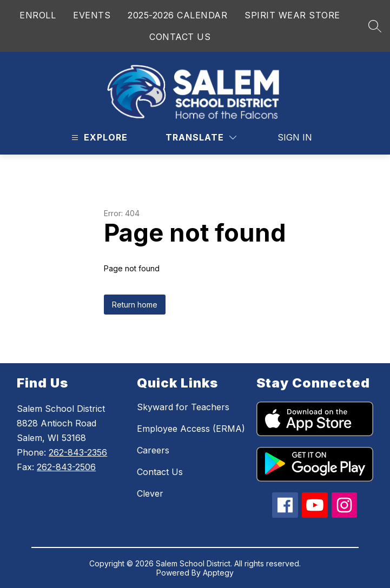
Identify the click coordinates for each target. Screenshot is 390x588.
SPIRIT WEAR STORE (292, 15)
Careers (153, 450)
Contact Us (160, 472)
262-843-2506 (66, 467)
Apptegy (218, 573)
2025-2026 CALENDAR (177, 15)
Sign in (295, 137)
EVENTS (92, 15)
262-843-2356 (78, 452)
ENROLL (38, 15)
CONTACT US (180, 37)
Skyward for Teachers (183, 407)
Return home (135, 305)
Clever (150, 493)
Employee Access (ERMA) (191, 429)
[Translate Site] (201, 138)
